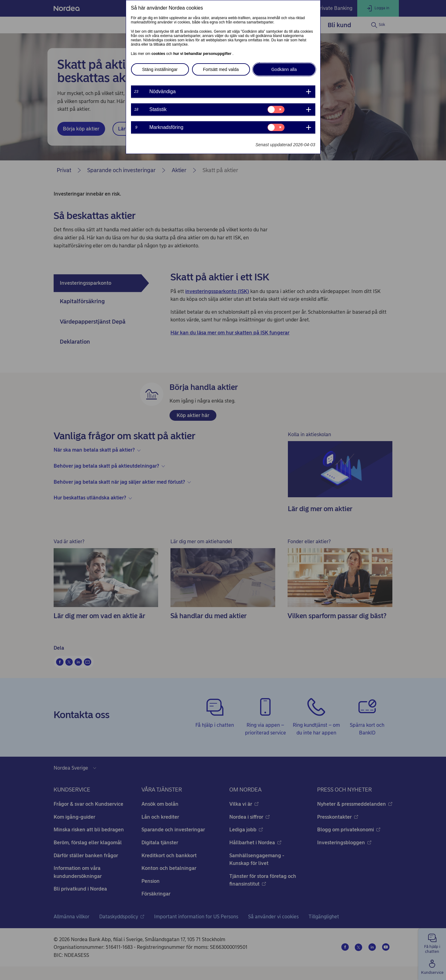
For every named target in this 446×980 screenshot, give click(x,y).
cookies (159, 54)
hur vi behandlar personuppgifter (203, 54)
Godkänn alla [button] (284, 69)
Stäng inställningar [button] (160, 69)
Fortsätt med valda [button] (221, 69)
